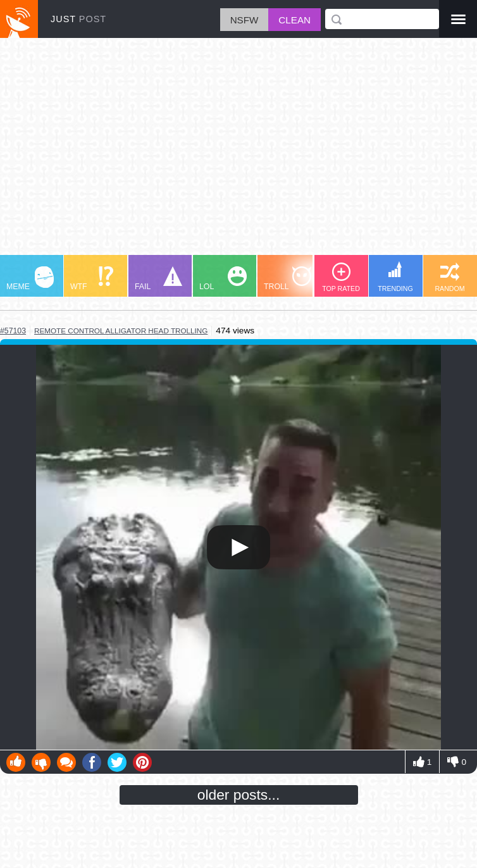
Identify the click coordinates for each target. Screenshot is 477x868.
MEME (30, 279)
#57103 (13, 331)
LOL (223, 279)
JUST (78, 19)
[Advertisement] (238, 152)
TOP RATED (341, 277)
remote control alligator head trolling (121, 331)
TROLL (288, 279)
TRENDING (395, 277)
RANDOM (449, 277)
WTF (92, 279)
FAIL (158, 279)
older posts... (239, 795)
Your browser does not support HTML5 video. (238, 547)
